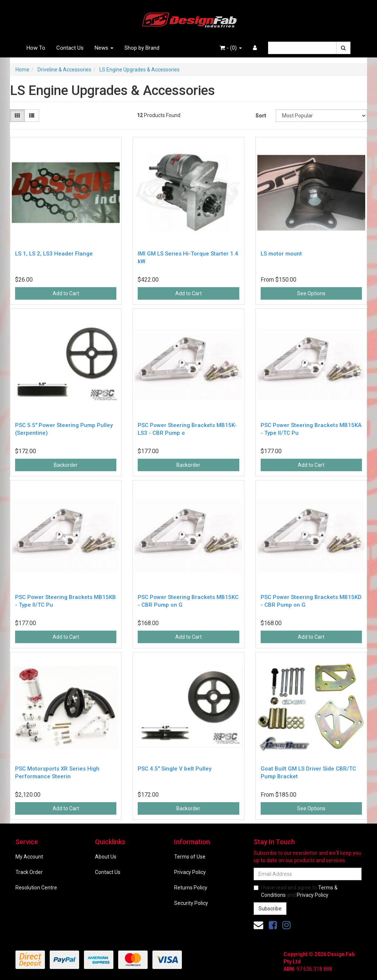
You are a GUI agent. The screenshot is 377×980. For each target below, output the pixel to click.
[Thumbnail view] (17, 116)
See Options (311, 293)
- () (231, 48)
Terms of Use (190, 857)
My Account (29, 857)
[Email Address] (308, 874)
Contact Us (70, 48)
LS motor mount (281, 254)
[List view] (32, 116)
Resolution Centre (36, 888)
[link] (273, 925)
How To (36, 48)
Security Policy (191, 903)
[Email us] (258, 925)
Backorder (66, 465)
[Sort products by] (321, 116)
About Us (106, 857)
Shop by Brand (142, 48)
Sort (261, 116)
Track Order (29, 872)
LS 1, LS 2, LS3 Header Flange (54, 254)
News (104, 48)
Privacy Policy (190, 872)
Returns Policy (191, 888)
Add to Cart (66, 293)
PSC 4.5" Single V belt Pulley (175, 769)
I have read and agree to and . (296, 891)
